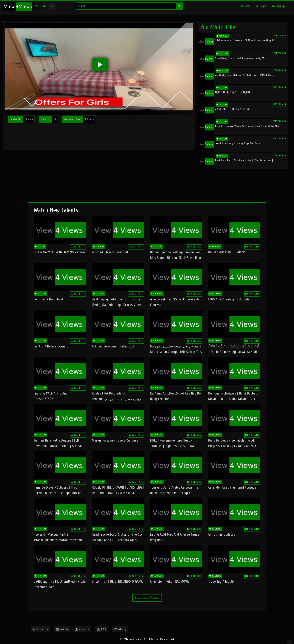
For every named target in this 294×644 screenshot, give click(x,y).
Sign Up (278, 6)
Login (261, 6)
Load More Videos (147, 598)
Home (245, 6)
